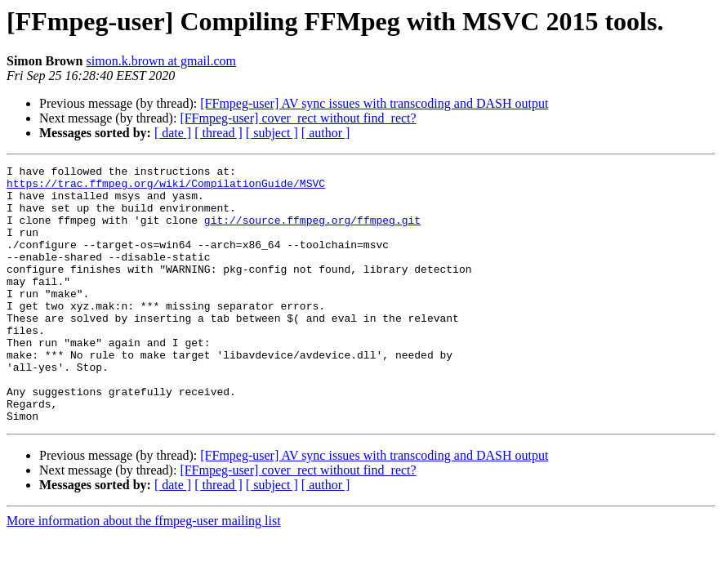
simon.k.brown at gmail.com (162, 61)
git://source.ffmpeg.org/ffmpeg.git (312, 232)
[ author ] (326, 133)
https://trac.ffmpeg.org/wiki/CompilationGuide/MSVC (166, 188)
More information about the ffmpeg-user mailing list (144, 572)
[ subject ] (272, 133)
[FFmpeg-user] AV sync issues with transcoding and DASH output (374, 103)
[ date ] (173, 133)
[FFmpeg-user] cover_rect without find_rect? (298, 118)
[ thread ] (218, 133)
